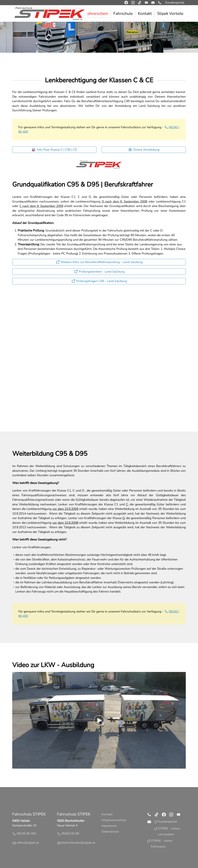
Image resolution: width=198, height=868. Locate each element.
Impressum (109, 826)
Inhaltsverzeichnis (114, 820)
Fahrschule (123, 14)
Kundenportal (175, 3)
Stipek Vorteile (170, 14)
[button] (160, 3)
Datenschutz (110, 832)
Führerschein (97, 14)
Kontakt (145, 14)
